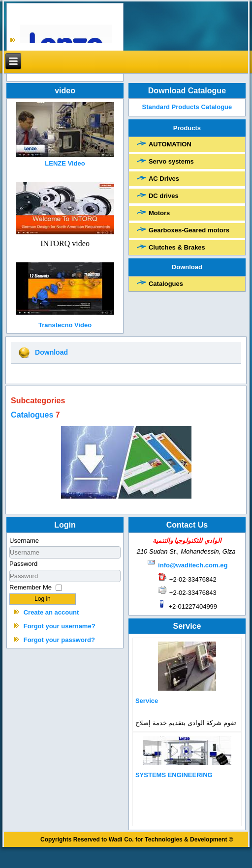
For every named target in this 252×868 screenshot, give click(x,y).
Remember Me (31, 587)
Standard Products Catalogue (187, 107)
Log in (43, 599)
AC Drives (164, 179)
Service (147, 701)
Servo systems (171, 161)
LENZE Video (65, 163)
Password (23, 564)
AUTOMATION (170, 144)
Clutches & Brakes (177, 247)
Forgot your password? (59, 640)
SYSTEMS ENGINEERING (174, 775)
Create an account (51, 612)
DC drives (164, 196)
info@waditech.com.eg (193, 565)
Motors (159, 213)
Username (24, 541)
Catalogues (166, 284)
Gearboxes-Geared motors (189, 230)
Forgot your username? (60, 626)
